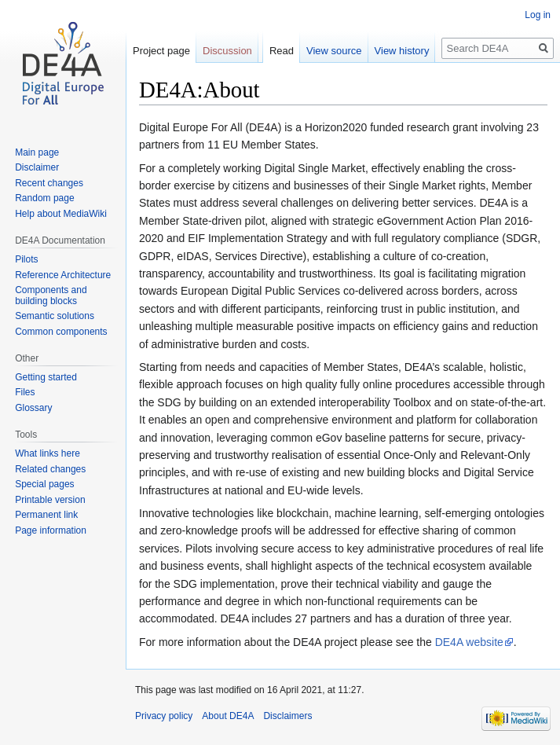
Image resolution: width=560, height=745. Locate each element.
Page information (51, 530)
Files (25, 392)
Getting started (46, 377)
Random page (44, 198)
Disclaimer (37, 167)
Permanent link (46, 515)
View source (334, 51)
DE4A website (469, 642)
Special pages (44, 484)
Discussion (227, 51)
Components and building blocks (51, 295)
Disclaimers (287, 716)
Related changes (50, 469)
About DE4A (228, 716)
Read (282, 51)
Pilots (26, 259)
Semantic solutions (55, 316)
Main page (37, 152)
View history (402, 51)
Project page (161, 51)
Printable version (50, 500)
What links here (48, 453)
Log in (538, 15)
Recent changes (49, 183)
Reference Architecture (63, 275)
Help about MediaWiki (61, 214)
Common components (61, 332)
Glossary (33, 408)
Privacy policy (164, 716)
